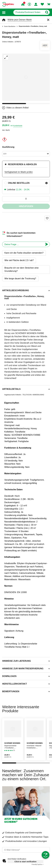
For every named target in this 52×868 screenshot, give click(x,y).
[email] (26, 850)
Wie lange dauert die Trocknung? (20, 279)
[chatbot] (23, 244)
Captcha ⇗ (38, 864)
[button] (4, 12)
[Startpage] (8, 4)
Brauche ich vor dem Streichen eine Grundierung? (21, 269)
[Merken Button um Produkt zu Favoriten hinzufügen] (47, 218)
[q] (28, 12)
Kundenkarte (18, 126)
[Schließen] (48, 20)
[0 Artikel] (26, 199)
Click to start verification (25, 862)
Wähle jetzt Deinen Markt (20, 20)
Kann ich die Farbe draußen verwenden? (24, 253)
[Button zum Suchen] (47, 12)
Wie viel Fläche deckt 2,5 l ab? (19, 260)
